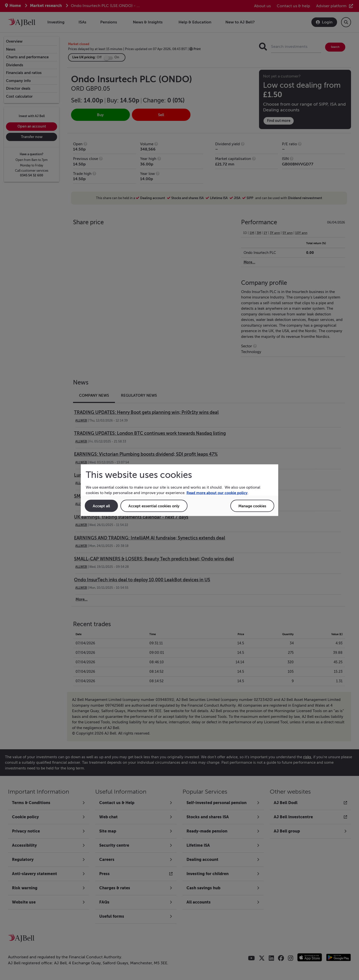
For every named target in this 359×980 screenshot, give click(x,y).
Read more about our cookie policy (217, 493)
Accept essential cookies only (154, 506)
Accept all (101, 506)
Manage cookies (252, 506)
